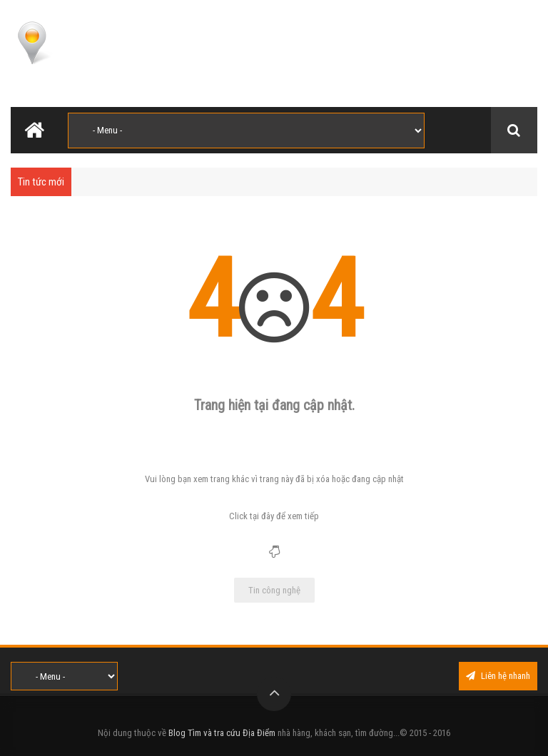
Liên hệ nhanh (498, 676)
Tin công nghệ (274, 590)
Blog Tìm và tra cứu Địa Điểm (222, 733)
